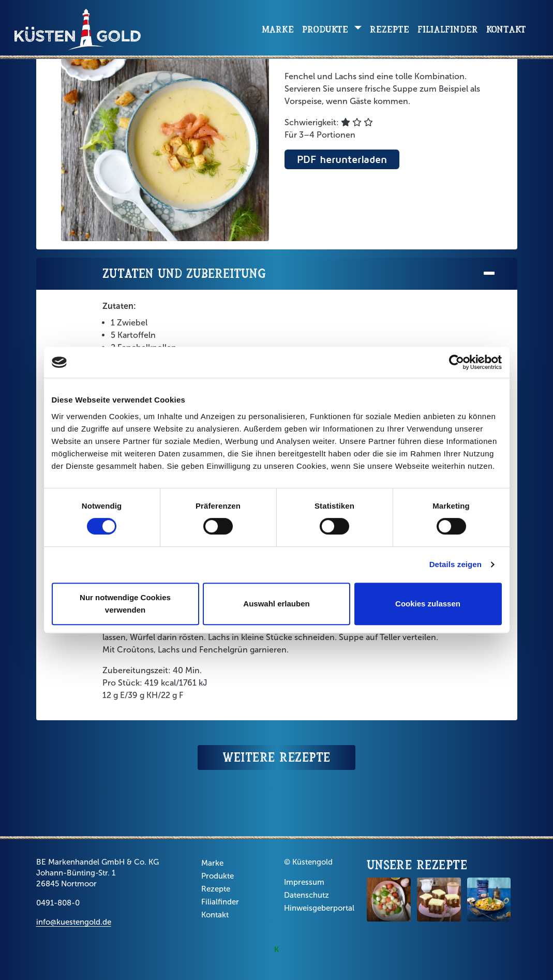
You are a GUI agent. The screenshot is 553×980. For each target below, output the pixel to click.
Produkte (218, 876)
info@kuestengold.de (74, 922)
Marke (278, 29)
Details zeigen (455, 564)
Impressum (304, 882)
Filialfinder (448, 29)
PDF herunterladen (342, 159)
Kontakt (506, 29)
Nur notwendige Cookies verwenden (125, 604)
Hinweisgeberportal (319, 908)
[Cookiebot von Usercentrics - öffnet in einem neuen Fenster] (457, 362)
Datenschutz (307, 895)
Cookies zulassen (428, 604)
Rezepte (390, 29)
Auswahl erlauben (276, 604)
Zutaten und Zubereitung (300, 274)
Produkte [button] (327, 29)
